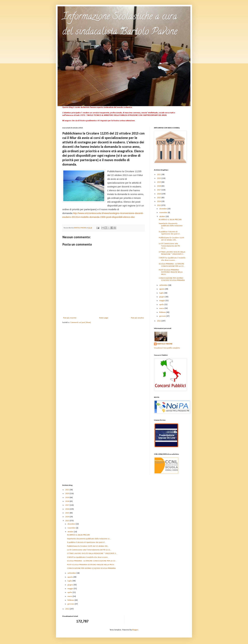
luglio (162, 293)
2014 (159, 202)
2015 (159, 198)
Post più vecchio (137, 318)
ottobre (162, 217)
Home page (104, 318)
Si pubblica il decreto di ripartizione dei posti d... (86, 542)
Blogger (135, 630)
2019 (159, 182)
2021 (159, 175)
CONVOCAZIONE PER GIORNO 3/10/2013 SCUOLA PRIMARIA (91, 568)
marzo (162, 308)
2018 (159, 186)
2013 (159, 205)
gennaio (163, 316)
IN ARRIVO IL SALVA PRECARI (170, 220)
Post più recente (70, 318)
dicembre (163, 209)
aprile (162, 305)
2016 (159, 194)
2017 (159, 190)
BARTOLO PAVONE (165, 344)
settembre (164, 285)
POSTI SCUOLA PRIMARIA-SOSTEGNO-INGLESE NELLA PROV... (171, 272)
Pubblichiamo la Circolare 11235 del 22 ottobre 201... (88, 546)
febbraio (163, 312)
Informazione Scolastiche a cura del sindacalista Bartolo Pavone (120, 25)
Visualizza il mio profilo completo (167, 348)
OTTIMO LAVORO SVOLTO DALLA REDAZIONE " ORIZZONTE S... (92, 554)
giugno (162, 297)
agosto (162, 289)
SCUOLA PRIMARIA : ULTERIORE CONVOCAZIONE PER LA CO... (92, 561)
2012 (159, 321)
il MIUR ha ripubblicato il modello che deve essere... (88, 557)
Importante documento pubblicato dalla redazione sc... (171, 226)
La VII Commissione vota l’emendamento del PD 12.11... (169, 246)
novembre (164, 213)
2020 (159, 178)
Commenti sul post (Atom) (81, 323)
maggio (162, 301)
